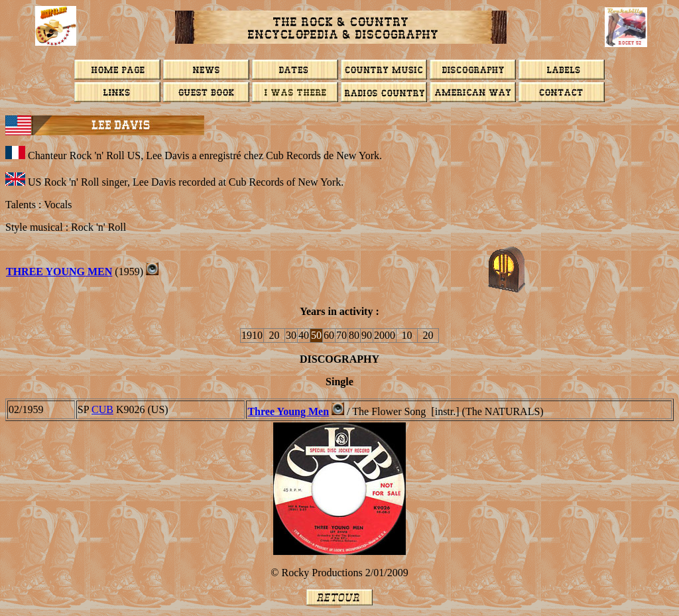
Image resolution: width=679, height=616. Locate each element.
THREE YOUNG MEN (59, 272)
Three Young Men (288, 411)
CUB (102, 409)
